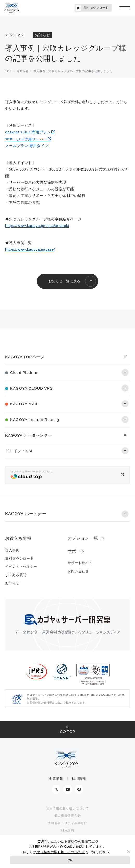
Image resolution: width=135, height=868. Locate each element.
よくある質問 (16, 575)
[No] (128, 852)
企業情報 (56, 779)
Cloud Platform (24, 373)
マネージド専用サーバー (26, 139)
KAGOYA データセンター (29, 435)
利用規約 (67, 830)
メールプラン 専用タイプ (27, 146)
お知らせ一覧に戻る (64, 281)
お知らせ (12, 583)
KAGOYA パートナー (26, 514)
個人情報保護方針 (68, 816)
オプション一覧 (83, 538)
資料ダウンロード (92, 8)
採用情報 (79, 779)
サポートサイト (80, 563)
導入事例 (12, 550)
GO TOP (67, 732)
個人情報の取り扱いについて (67, 808)
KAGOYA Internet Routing (35, 420)
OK (70, 860)
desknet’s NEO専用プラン (28, 132)
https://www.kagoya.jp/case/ (30, 249)
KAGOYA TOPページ (25, 357)
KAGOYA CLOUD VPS (31, 388)
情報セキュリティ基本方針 (67, 823)
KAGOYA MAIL (24, 404)
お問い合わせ (78, 571)
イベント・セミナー (21, 567)
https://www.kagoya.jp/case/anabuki (37, 226)
